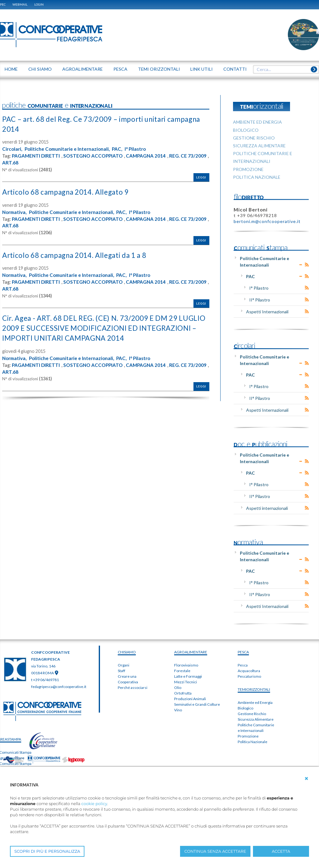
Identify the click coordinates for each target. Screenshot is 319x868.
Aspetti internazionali (267, 508)
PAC (250, 276)
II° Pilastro (260, 300)
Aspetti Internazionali (267, 312)
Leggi (201, 177)
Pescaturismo (249, 676)
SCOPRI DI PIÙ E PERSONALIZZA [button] (47, 851)
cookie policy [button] (94, 804)
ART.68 (52, 162)
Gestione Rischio (252, 714)
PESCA (243, 652)
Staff (121, 671)
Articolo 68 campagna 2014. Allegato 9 (70, 191)
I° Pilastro (141, 149)
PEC (3, 4)
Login (39, 4)
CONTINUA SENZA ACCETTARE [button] (215, 851)
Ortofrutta (183, 693)
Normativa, (15, 211)
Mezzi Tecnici (186, 682)
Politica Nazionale (252, 742)
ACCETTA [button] (281, 851)
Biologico (245, 708)
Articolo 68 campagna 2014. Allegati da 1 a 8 (80, 254)
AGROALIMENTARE (191, 652)
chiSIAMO (127, 652)
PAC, (122, 149)
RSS (307, 265)
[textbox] (284, 69)
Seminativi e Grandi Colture (197, 704)
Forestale (182, 671)
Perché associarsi (133, 688)
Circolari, (13, 149)
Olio (178, 688)
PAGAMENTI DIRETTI (36, 155)
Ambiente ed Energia (255, 702)
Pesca (243, 665)
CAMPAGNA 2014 (150, 155)
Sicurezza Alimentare (256, 719)
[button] (307, 779)
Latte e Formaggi (188, 676)
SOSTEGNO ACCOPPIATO (95, 155)
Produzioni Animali (190, 699)
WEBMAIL (20, 4)
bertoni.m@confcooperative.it (267, 221)
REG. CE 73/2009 (21, 162)
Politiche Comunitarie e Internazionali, (70, 149)
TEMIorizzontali (254, 689)
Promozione (248, 736)
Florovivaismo (186, 665)
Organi (124, 665)
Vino (178, 710)
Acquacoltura (249, 671)
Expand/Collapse (301, 265)
